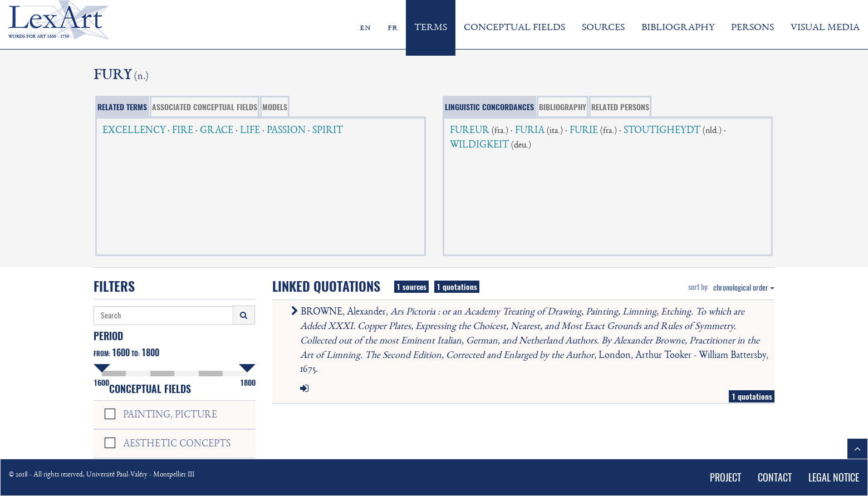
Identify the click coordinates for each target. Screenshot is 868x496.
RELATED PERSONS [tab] (620, 107)
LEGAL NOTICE (834, 477)
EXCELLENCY (134, 131)
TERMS (431, 28)
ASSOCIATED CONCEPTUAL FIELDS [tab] (205, 107)
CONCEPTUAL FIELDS (514, 28)
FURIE (584, 131)
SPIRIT (328, 131)
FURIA (530, 131)
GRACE (217, 131)
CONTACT (775, 477)
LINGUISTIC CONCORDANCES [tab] (489, 107)
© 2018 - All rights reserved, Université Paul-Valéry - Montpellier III (102, 475)
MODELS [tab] (275, 107)
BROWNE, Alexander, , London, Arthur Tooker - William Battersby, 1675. (532, 341)
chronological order (744, 288)
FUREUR (470, 131)
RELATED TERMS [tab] (122, 107)
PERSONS (752, 28)
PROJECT (725, 477)
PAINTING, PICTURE (170, 415)
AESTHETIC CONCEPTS (177, 444)
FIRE (183, 131)
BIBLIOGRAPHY (678, 28)
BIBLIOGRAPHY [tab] (563, 107)
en (365, 28)
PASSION (286, 131)
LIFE (250, 131)
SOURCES (603, 28)
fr (393, 28)
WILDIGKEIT (479, 145)
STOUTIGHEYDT (662, 131)
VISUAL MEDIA (825, 28)
